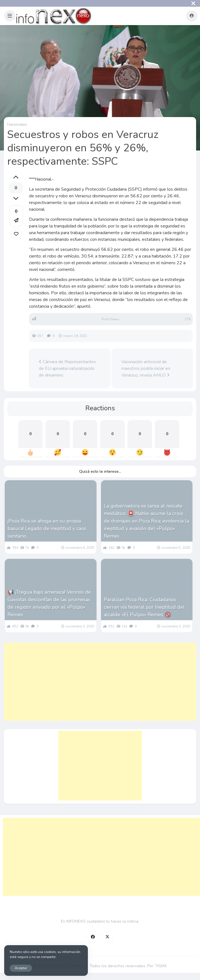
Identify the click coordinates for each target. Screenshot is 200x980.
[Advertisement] (100, 682)
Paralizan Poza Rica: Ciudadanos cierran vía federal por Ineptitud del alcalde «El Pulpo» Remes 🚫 (144, 607)
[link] (16, 234)
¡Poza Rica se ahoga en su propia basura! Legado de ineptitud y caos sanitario (47, 528)
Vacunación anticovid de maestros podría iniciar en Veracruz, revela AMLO (146, 368)
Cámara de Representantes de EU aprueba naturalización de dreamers (67, 368)
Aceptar (21, 968)
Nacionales (17, 124)
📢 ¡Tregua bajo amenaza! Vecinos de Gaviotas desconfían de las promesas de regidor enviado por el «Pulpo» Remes (49, 603)
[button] (10, 16)
